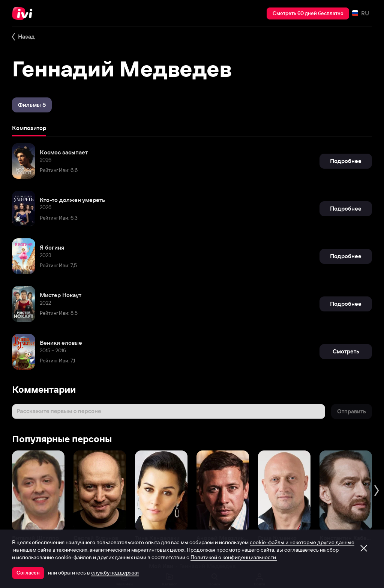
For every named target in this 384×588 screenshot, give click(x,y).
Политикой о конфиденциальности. (234, 557)
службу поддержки (115, 573)
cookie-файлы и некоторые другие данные (302, 542)
